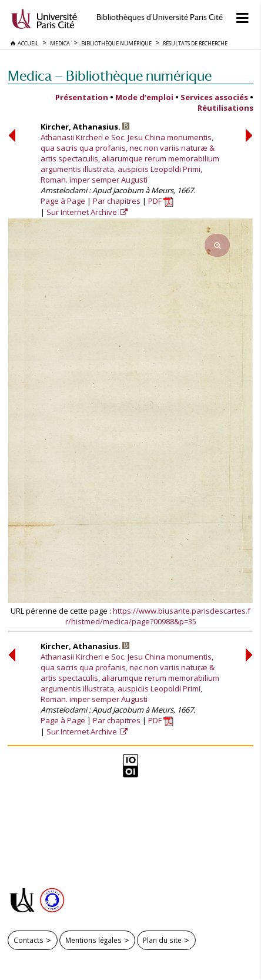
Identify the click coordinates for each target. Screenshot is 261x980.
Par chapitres (117, 201)
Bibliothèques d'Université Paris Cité (160, 17)
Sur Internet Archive (83, 212)
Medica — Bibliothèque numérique (110, 76)
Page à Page (63, 201)
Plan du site (162, 940)
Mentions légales (93, 940)
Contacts (29, 940)
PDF (161, 201)
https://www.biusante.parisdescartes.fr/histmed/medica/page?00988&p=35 (158, 616)
